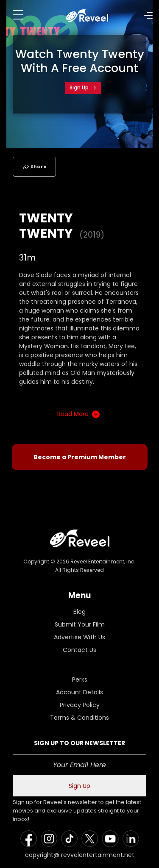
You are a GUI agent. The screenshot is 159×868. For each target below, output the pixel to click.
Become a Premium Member (80, 457)
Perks (80, 679)
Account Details (79, 692)
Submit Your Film (80, 624)
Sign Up (83, 87)
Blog (79, 612)
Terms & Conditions (79, 718)
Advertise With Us (79, 637)
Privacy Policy (80, 705)
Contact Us (79, 650)
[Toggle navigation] (18, 15)
